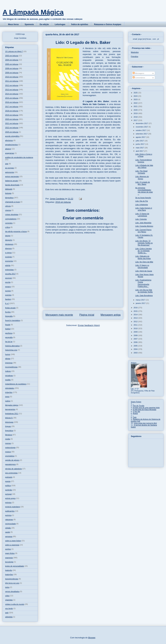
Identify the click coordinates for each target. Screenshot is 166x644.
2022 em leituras (12, 128)
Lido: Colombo (141, 219)
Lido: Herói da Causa (144, 271)
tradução (9, 570)
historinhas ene (11, 350)
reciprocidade (10, 524)
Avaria (135, 413)
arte (7, 164)
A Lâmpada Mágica (33, 12)
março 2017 (141, 300)
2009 (136, 332)
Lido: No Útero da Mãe (144, 262)
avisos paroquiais (12, 176)
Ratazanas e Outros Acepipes (108, 24)
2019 (136, 113)
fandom (8, 299)
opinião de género (12, 460)
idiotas (8, 359)
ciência (8, 206)
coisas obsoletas (12, 214)
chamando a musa (12, 202)
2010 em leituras (12, 77)
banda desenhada (12, 185)
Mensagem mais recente (59, 315)
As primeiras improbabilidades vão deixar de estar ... (144, 191)
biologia (8, 193)
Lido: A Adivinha (142, 205)
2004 (136, 349)
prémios (8, 502)
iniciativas (9, 376)
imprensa (9, 363)
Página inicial (87, 315)
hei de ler (9, 342)
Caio (135, 417)
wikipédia (9, 617)
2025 (136, 93)
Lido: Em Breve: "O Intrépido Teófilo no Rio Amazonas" (144, 243)
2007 (136, 339)
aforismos (9, 140)
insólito (8, 380)
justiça (8, 401)
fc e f (7, 303)
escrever (9, 278)
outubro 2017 (141, 130)
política (8, 486)
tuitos (7, 587)
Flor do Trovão (139, 406)
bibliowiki (9, 189)
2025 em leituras (12, 132)
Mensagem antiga (111, 315)
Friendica (134, 56)
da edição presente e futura (16, 231)
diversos (8, 248)
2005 (136, 346)
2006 (136, 342)
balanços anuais (12, 181)
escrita (8, 282)
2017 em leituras (12, 107)
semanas (9, 536)
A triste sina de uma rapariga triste (146, 408)
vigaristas (9, 600)
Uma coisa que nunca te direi (145, 423)
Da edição (44, 24)
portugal (8, 494)
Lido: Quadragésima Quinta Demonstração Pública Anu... (143, 283)
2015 (136, 311)
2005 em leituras (12, 64)
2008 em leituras (12, 68)
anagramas (10, 153)
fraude (8, 325)
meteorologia (10, 448)
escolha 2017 (10, 274)
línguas (8, 426)
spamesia (9, 558)
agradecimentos (11, 145)
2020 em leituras (12, 119)
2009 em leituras (12, 73)
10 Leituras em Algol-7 (14, 51)
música (8, 452)
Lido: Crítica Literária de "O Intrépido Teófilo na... (143, 251)
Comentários (139, 78)
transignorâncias (12, 579)
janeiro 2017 (141, 303)
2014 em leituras (12, 94)
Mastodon (135, 52)
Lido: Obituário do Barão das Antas (143, 257)
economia (9, 261)
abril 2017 (140, 151)
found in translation (13, 320)
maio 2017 (140, 148)
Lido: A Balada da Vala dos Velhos (144, 166)
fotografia (9, 316)
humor (8, 354)
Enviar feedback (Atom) (89, 325)
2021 (136, 106)
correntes (9, 223)
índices (8, 371)
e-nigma (8, 253)
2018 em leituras (12, 111)
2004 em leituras (12, 60)
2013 (136, 318)
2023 (136, 99)
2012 (136, 322)
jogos (7, 397)
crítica (7, 227)
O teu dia (136, 411)
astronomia (10, 172)
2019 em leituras (12, 115)
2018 (136, 117)
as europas (10, 168)
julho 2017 (140, 141)
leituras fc (9, 418)
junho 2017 (140, 144)
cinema (8, 210)
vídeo (7, 596)
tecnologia (9, 562)
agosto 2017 (141, 137)
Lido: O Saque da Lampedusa (142, 215)
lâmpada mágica (12, 405)
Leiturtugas (60, 24)
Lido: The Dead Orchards (141, 172)
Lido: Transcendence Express (143, 161)
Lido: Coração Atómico (144, 226)
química (8, 515)
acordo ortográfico (12, 136)
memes (8, 443)
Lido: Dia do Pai (142, 201)
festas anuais (10, 308)
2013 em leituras (12, 90)
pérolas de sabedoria (13, 469)
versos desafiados (12, 591)
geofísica (9, 333)
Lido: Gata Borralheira (144, 295)
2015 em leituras (12, 98)
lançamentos (10, 409)
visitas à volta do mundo (15, 604)
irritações (9, 392)
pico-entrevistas (11, 473)
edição (8, 265)
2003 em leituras (12, 56)
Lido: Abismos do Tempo (142, 177)
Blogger (92, 638)
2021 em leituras (12, 123)
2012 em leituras (12, 85)
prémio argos (10, 498)
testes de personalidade (15, 566)
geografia (9, 337)
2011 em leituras (12, 81)
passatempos (10, 464)
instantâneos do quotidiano (16, 384)
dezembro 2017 (142, 123)
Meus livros (13, 24)
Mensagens (138, 73)
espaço (8, 287)
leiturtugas (9, 422)
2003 (136, 353)
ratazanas (9, 519)
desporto (9, 240)
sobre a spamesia (12, 545)
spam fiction (10, 553)
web (7, 613)
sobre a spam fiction (13, 541)
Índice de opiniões (80, 24)
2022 (136, 103)
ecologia (8, 257)
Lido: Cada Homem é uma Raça (144, 209)
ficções (8, 312)
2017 (136, 120)
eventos (8, 295)
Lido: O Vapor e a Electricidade (142, 266)
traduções (9, 574)
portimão (9, 490)
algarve (8, 149)
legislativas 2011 (12, 414)
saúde (8, 532)
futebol (8, 329)
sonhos (8, 549)
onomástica (10, 456)
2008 (136, 335)
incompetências (11, 367)
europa (8, 291)
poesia (8, 481)
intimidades (10, 388)
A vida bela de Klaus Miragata (145, 409)
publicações (10, 511)
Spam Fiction (136, 402)
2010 (136, 328)
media (8, 439)
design (8, 236)
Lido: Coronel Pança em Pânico (143, 231)
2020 (136, 110)
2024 (136, 96)
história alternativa (12, 346)
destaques (9, 244)
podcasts (9, 477)
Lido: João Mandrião (143, 223)
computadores (11, 219)
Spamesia (29, 24)
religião (8, 528)
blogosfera (9, 198)
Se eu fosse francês (143, 198)
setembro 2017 (142, 134)
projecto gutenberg (13, 507)
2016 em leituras (63, 202)
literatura (9, 435)
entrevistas (9, 270)
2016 (136, 308)
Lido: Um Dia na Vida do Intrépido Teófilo (144, 291)
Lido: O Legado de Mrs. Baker (143, 183)
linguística (9, 431)
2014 (136, 315)
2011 (136, 325)
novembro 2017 (142, 127)
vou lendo (9, 608)
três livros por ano (12, 583)
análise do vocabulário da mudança (19, 157)
